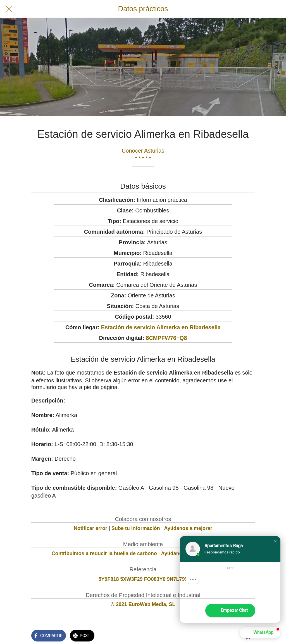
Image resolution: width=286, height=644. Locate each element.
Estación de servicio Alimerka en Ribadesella (161, 327)
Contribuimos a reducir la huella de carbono (104, 553)
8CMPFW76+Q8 (166, 338)
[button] (275, 541)
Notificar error (90, 528)
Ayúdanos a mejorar (188, 528)
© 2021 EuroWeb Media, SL (143, 604)
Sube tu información (136, 528)
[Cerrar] (9, 9)
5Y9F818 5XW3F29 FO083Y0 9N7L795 (143, 579)
